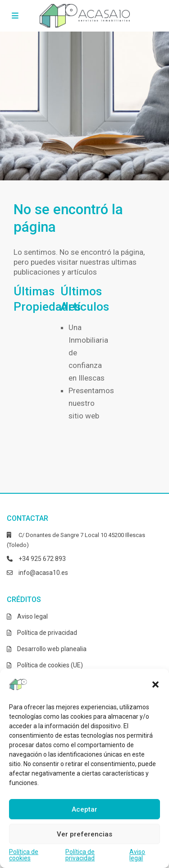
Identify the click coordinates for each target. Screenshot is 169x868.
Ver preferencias (84, 834)
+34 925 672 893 (42, 559)
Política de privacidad (80, 855)
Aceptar (84, 809)
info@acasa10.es (43, 573)
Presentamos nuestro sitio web (91, 403)
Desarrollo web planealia (52, 649)
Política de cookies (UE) (50, 665)
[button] (155, 684)
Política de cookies (24, 855)
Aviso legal (137, 855)
